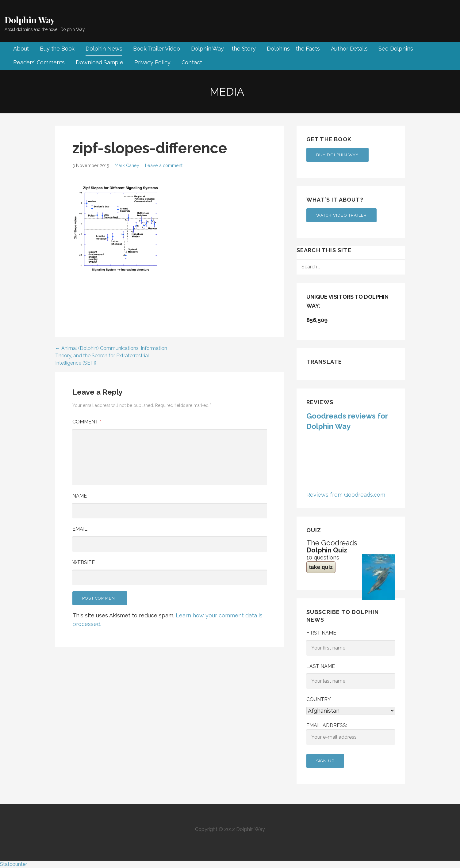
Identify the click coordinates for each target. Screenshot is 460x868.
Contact (192, 62)
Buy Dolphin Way (337, 155)
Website (84, 562)
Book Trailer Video (156, 49)
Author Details (349, 49)
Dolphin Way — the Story (223, 49)
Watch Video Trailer (342, 215)
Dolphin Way (30, 20)
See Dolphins (396, 49)
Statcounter (13, 864)
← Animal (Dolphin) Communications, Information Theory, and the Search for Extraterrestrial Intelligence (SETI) (111, 356)
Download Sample (100, 62)
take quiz (321, 567)
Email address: (351, 734)
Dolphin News (104, 49)
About (21, 49)
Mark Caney (127, 165)
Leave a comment (164, 165)
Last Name (321, 666)
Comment (87, 422)
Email (80, 529)
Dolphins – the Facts (293, 49)
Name (80, 496)
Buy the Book (57, 49)
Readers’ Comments (39, 62)
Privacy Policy (152, 62)
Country (319, 699)
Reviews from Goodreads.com (346, 495)
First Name (321, 633)
